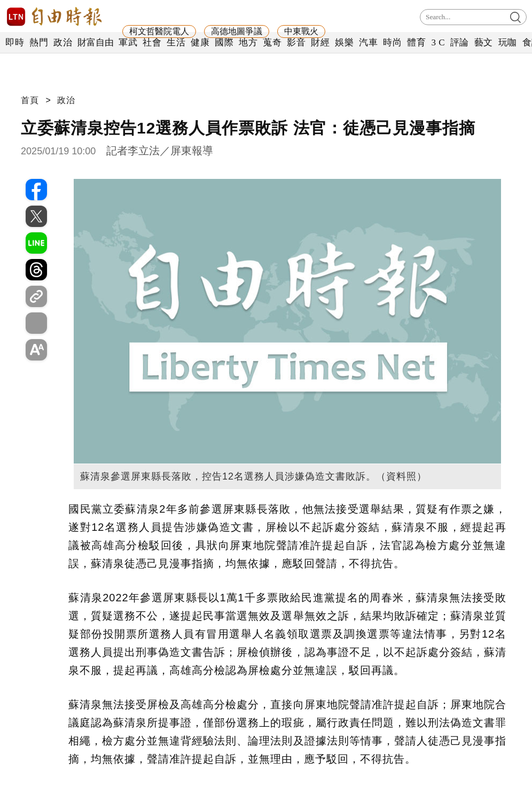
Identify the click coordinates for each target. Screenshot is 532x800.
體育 (416, 42)
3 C (438, 42)
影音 (296, 42)
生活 (176, 42)
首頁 (30, 100)
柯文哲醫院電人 (159, 31)
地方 (248, 42)
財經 (320, 42)
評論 (460, 42)
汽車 (368, 42)
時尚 (392, 42)
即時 (15, 42)
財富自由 (95, 42)
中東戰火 (301, 31)
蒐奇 (272, 42)
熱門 (39, 42)
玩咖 (508, 42)
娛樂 (344, 42)
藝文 (484, 42)
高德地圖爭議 (237, 31)
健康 (200, 42)
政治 (63, 42)
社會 (152, 42)
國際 (224, 42)
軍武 (128, 42)
